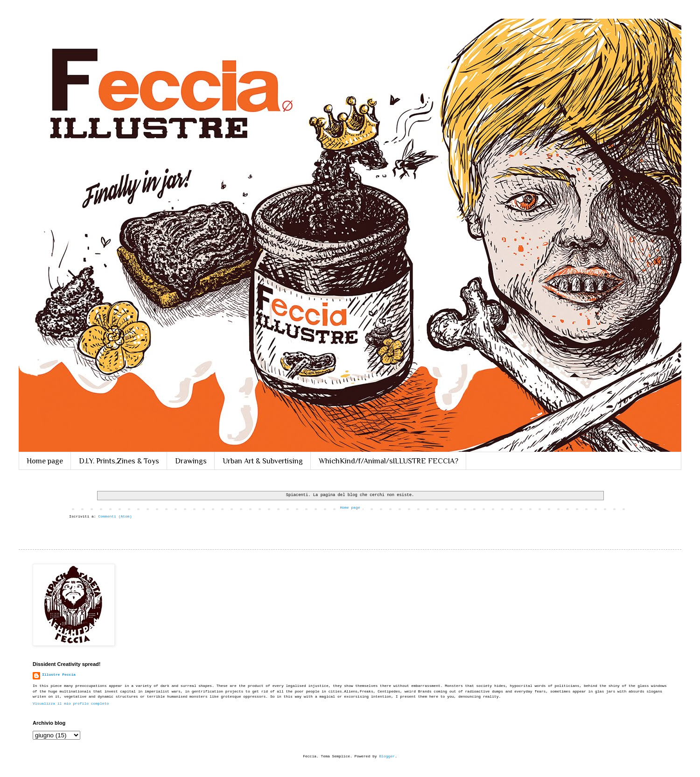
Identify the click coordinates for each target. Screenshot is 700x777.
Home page (45, 461)
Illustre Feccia (59, 675)
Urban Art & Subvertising (263, 461)
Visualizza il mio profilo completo (71, 703)
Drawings (191, 461)
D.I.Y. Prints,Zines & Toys (119, 461)
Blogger (387, 756)
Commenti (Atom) (115, 516)
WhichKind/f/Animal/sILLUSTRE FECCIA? (388, 461)
